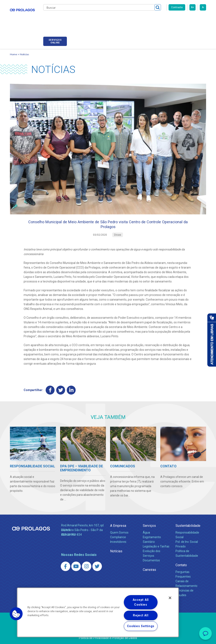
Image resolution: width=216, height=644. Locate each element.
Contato (181, 565)
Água (146, 532)
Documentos (151, 560)
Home (13, 50)
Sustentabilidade (188, 525)
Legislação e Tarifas (156, 546)
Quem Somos (119, 532)
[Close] (170, 598)
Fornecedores (164, 19)
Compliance (118, 537)
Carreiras (142, 19)
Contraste (177, 7)
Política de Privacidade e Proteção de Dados (108, 638)
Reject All (141, 615)
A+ (192, 7)
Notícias (24, 50)
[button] (16, 614)
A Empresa (118, 525)
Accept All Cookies (141, 602)
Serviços (149, 525)
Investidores (118, 542)
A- (203, 7)
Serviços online (194, 20)
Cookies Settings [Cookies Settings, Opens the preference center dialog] (141, 626)
